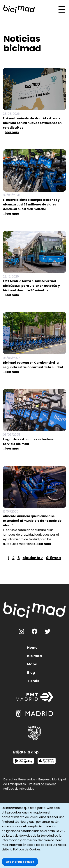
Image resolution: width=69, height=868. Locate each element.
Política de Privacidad (19, 789)
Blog (31, 672)
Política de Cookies (43, 784)
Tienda (33, 681)
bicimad (34, 656)
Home (32, 647)
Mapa (32, 664)
